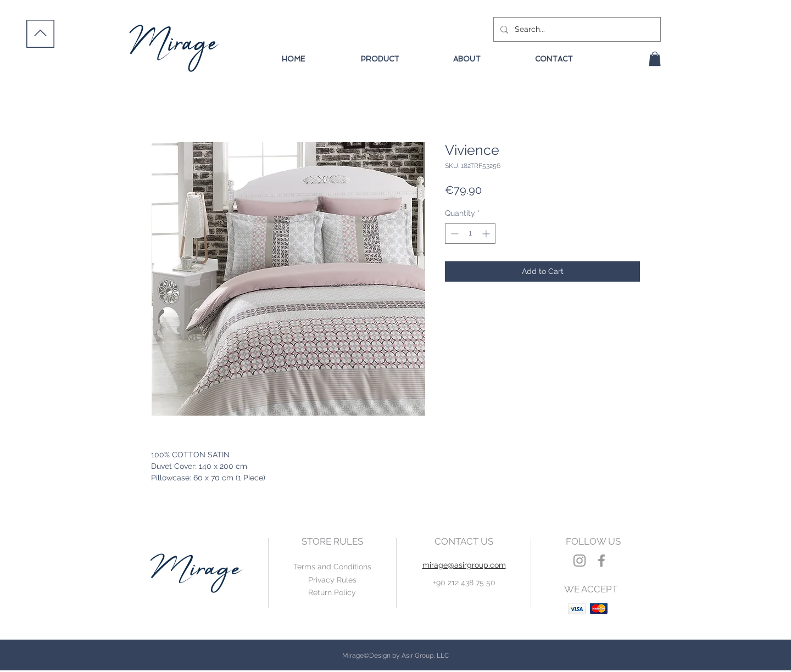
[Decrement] (453, 234)
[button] (655, 59)
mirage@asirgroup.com (464, 565)
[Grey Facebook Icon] (601, 561)
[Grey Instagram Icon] (580, 561)
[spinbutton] (470, 234)
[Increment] (487, 234)
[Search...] (576, 29)
